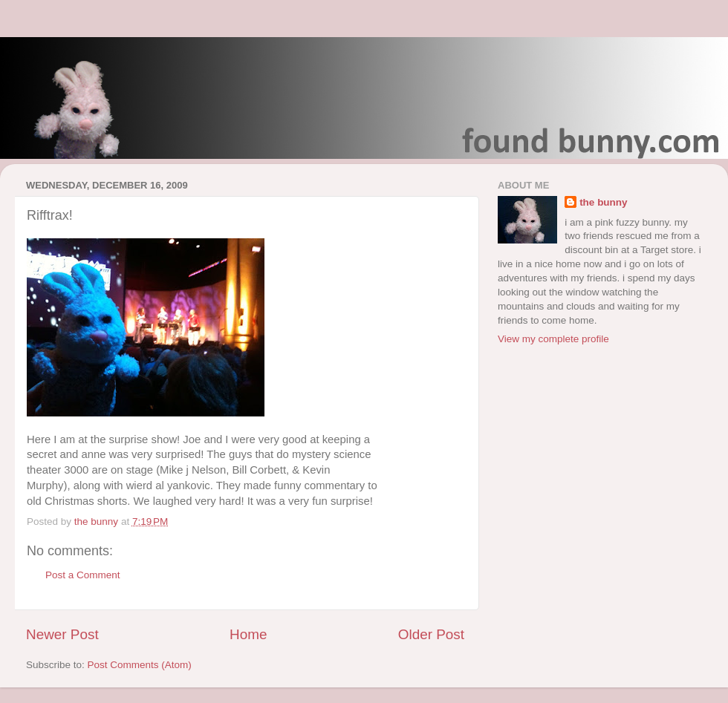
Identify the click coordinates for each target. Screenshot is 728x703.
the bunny (604, 202)
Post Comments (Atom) (140, 665)
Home (248, 634)
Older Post (431, 634)
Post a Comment (83, 575)
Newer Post (62, 634)
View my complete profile (553, 339)
